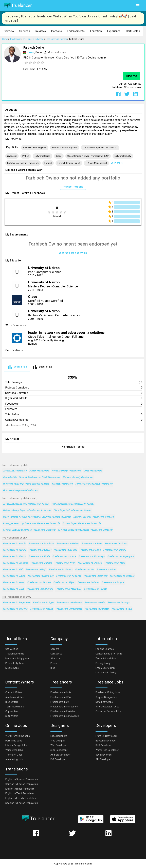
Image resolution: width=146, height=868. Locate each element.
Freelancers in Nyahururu (40, 589)
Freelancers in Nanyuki (96, 576)
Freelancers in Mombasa (41, 544)
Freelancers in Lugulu (14, 576)
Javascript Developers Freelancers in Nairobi (26, 504)
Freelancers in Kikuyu (116, 544)
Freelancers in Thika (90, 550)
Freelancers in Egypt (43, 603)
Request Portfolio (73, 187)
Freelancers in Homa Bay (41, 576)
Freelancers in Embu (88, 582)
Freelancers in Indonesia (69, 603)
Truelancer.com (83, 864)
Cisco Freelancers (93, 471)
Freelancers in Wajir (36, 570)
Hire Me (132, 76)
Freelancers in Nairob (68, 544)
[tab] (17, 367)
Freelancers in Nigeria (42, 609)
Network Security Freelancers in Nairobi (94, 517)
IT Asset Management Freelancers (21, 490)
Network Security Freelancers (78, 477)
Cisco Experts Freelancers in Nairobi (72, 510)
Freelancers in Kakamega (92, 557)
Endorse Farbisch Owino (73, 253)
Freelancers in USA (122, 609)
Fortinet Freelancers (62, 484)
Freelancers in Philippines (69, 609)
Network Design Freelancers (66, 471)
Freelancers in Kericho (39, 582)
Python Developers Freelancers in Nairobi (73, 504)
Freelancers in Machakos (69, 589)
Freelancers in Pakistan (97, 609)
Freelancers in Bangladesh (17, 603)
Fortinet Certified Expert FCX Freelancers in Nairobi (29, 530)
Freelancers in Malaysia (15, 609)
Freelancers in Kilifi (13, 570)
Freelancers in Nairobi (14, 544)
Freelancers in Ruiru (92, 544)
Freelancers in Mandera (122, 576)
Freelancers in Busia (41, 563)
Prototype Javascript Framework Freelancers (26, 484)
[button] (8, 31)
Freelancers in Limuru (115, 550)
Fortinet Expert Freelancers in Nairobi (82, 523)
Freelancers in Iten (106, 570)
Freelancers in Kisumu (65, 550)
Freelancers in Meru (115, 563)
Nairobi (31, 52)
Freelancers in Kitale (39, 557)
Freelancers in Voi (85, 570)
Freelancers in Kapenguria (121, 557)
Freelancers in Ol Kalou (90, 563)
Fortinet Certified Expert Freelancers (94, 484)
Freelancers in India (95, 603)
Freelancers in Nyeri (65, 563)
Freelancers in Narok (14, 582)
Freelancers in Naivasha (69, 576)
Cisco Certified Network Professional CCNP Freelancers (32, 477)
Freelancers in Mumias (61, 570)
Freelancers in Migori (64, 582)
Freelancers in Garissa (64, 557)
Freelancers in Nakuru (14, 550)
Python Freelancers (39, 471)
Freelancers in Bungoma (15, 563)
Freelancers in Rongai (95, 589)
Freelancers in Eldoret (40, 550)
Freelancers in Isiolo (14, 589)
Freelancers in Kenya (119, 603)
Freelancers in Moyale (113, 582)
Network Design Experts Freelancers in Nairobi (27, 510)
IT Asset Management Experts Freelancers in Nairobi (85, 530)
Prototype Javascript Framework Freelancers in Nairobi (31, 523)
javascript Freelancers (15, 471)
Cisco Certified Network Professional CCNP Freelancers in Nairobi (37, 517)
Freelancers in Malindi (14, 557)
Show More (117, 163)
